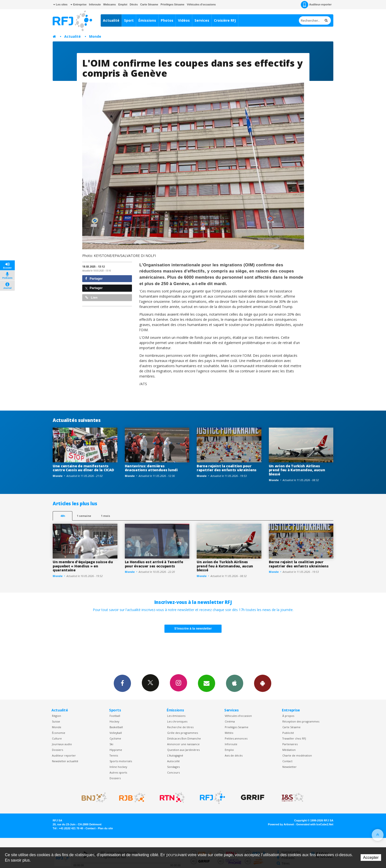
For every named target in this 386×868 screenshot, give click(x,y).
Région (56, 716)
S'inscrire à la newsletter (193, 628)
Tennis (114, 755)
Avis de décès (234, 755)
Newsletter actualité (65, 761)
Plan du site (105, 828)
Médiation (289, 750)
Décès (134, 4)
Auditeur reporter (64, 755)
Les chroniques (177, 721)
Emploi (123, 4)
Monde (95, 36)
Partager (94, 279)
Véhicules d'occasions (201, 4)
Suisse (56, 721)
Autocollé (173, 761)
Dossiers (57, 750)
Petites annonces (236, 738)
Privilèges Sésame (172, 4)
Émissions (147, 20)
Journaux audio (62, 744)
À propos (288, 716)
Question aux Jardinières (183, 750)
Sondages (173, 767)
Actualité (111, 20)
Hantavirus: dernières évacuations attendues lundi (151, 468)
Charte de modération (297, 755)
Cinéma (230, 721)
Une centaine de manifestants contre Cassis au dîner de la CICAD (83, 468)
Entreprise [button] (78, 4)
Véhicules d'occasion (238, 716)
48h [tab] (63, 516)
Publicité (288, 733)
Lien (91, 298)
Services (202, 20)
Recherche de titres (180, 727)
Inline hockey (118, 767)
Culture (57, 738)
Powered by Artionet (281, 824)
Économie (59, 733)
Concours (173, 772)
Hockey (114, 721)
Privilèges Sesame (237, 727)
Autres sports (118, 772)
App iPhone (235, 683)
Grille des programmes (183, 733)
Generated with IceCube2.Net (315, 824)
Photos (167, 20)
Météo (229, 733)
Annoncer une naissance (183, 744)
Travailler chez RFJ (294, 738)
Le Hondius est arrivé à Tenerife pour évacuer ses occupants (154, 564)
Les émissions (176, 716)
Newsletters (207, 683)
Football (115, 716)
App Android (263, 683)
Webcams (109, 4)
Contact (287, 761)
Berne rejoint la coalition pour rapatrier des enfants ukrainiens (227, 468)
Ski (111, 744)
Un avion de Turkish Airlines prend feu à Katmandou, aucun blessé (297, 470)
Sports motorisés (121, 761)
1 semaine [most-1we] (84, 516)
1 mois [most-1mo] (105, 516)
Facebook (122, 683)
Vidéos (184, 20)
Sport (129, 20)
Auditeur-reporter (316, 5)
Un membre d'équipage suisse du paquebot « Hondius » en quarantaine (83, 566)
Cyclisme (115, 738)
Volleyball (116, 733)
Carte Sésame (149, 4)
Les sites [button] (60, 4)
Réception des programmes (301, 721)
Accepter (371, 858)
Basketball (116, 727)
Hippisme (116, 750)
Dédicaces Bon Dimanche (184, 738)
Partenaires (290, 744)
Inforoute (95, 4)
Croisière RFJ (225, 20)
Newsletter (289, 767)
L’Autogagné (175, 755)
